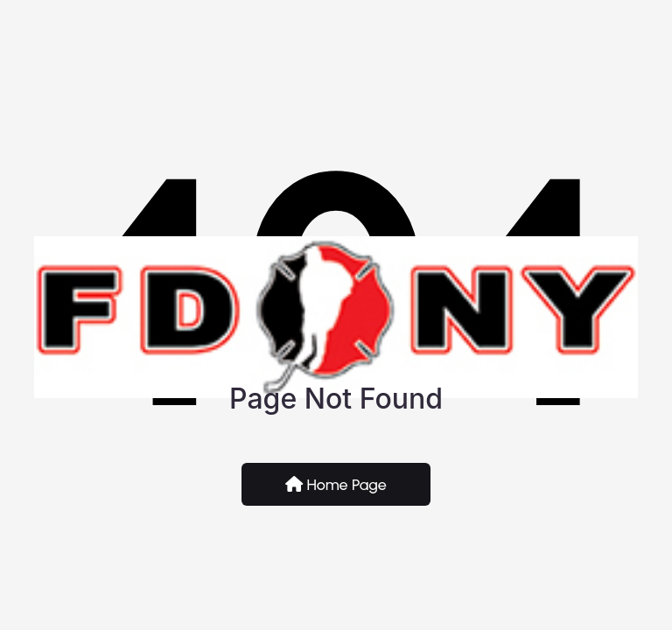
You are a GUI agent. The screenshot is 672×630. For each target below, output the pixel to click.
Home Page (336, 485)
